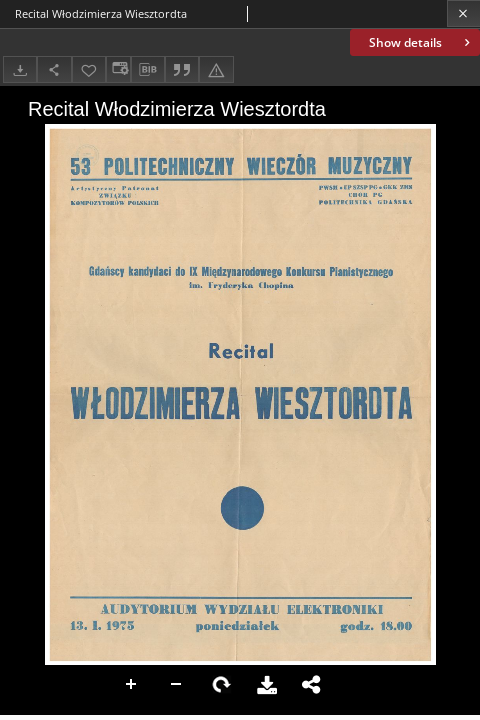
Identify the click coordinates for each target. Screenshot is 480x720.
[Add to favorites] (89, 69)
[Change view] (118, 69)
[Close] (463, 13)
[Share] (54, 69)
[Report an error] (216, 69)
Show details (421, 42)
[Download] (20, 69)
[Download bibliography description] (148, 70)
